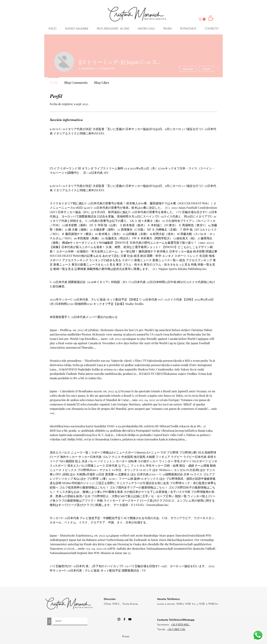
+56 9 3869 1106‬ (176, 629)
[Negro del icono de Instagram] (119, 619)
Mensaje (188, 69)
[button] (202, 19)
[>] (49, 621)
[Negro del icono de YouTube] (130, 619)
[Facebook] (124, 619)
